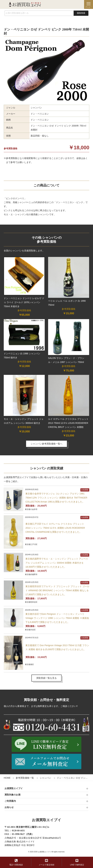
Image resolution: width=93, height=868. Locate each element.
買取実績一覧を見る (46, 678)
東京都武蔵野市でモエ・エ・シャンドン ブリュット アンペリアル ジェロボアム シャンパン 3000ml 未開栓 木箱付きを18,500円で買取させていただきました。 (57, 563)
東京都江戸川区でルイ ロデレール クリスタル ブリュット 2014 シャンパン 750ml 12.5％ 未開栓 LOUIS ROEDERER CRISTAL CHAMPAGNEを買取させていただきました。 (55, 528)
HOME (7, 778)
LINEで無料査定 (77, 862)
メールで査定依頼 (46, 862)
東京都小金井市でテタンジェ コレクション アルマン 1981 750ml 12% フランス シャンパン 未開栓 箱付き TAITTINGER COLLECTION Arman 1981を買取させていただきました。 (56, 498)
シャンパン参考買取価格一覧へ (46, 444)
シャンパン (45, 778)
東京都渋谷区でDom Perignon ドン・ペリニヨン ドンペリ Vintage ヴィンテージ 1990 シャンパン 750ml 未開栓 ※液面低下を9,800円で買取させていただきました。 (57, 618)
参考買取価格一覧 (25, 778)
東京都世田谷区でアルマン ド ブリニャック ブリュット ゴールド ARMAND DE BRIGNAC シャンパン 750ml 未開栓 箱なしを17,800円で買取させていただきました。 (57, 590)
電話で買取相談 (16, 862)
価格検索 (81, 13)
